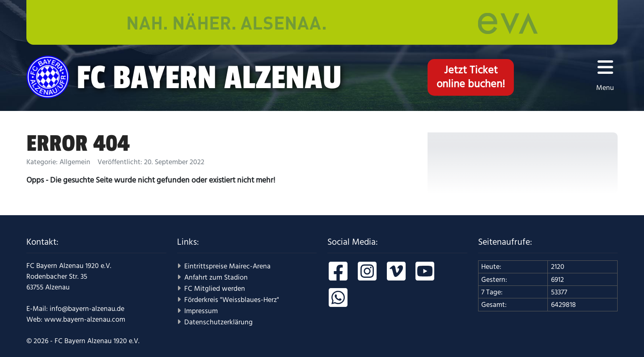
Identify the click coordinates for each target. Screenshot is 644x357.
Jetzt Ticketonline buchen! (471, 77)
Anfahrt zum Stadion (216, 277)
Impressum (201, 311)
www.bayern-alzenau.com (85, 319)
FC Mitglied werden (215, 289)
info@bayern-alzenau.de (87, 309)
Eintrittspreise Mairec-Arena (227, 266)
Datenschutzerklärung (218, 322)
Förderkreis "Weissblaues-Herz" (232, 300)
